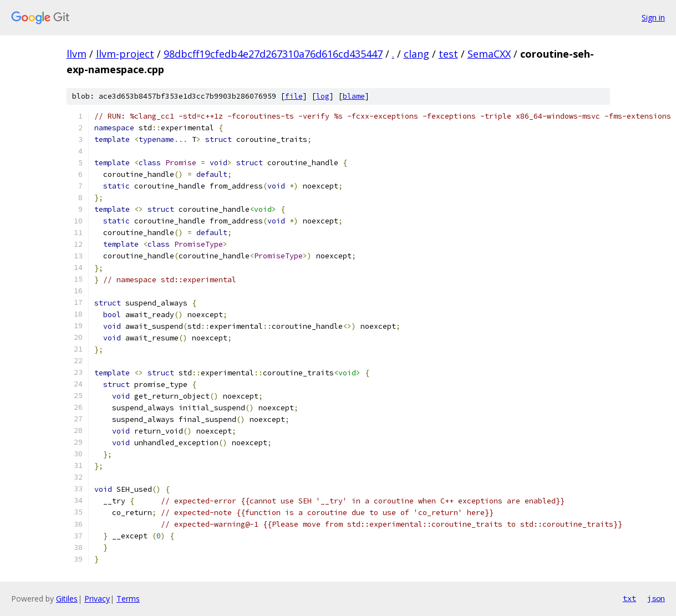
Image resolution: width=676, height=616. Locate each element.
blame (354, 96)
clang (416, 54)
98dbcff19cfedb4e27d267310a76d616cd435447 (273, 54)
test (448, 54)
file (294, 96)
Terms (128, 599)
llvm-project (125, 54)
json (656, 598)
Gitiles (67, 599)
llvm (77, 54)
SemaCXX (489, 54)
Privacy (97, 599)
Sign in (653, 17)
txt (629, 598)
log (323, 96)
